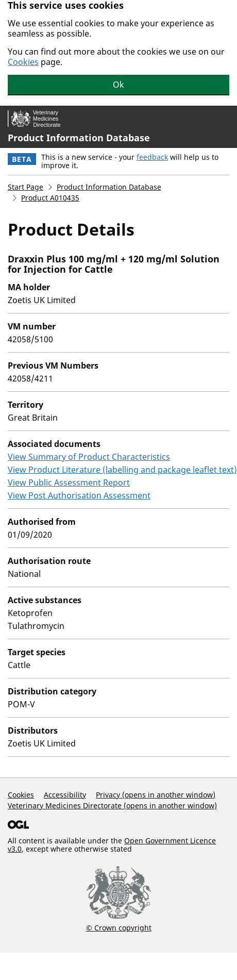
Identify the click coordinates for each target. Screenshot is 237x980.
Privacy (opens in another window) (156, 795)
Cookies (23, 62)
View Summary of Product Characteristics (89, 457)
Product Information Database (79, 138)
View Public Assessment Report (69, 483)
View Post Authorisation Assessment (79, 495)
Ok (118, 85)
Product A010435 (50, 198)
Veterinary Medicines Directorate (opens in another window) (112, 805)
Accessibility (65, 795)
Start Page (26, 187)
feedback (152, 157)
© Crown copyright (119, 927)
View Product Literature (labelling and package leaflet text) (122, 470)
